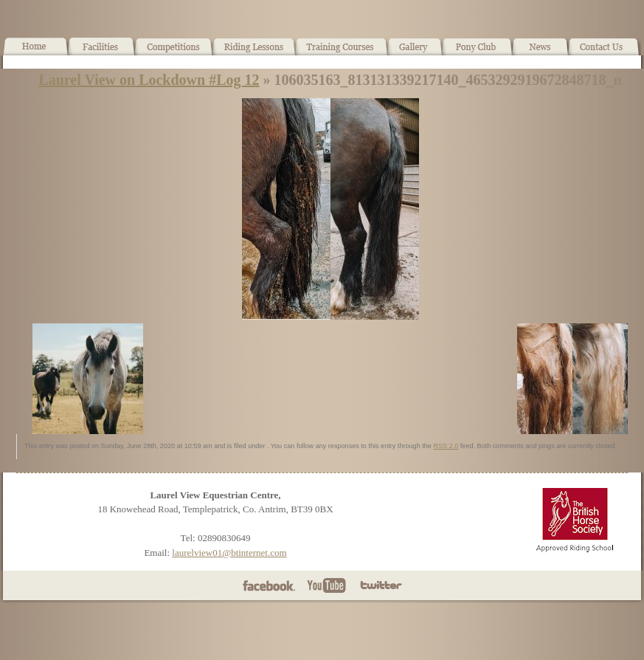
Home (35, 52)
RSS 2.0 (446, 446)
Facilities (101, 52)
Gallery (415, 52)
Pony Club (477, 52)
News (540, 52)
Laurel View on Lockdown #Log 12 (149, 80)
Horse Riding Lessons (254, 52)
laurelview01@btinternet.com (229, 553)
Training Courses (342, 52)
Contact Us (605, 52)
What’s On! (174, 52)
